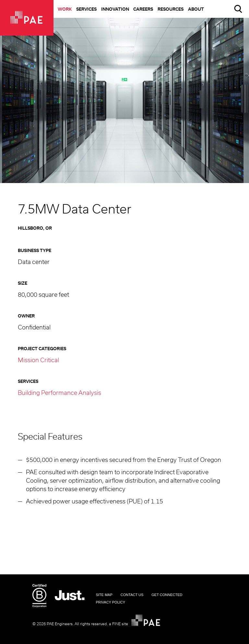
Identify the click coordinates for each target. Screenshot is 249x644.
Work (65, 10)
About (196, 10)
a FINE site (119, 624)
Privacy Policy (110, 602)
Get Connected (167, 595)
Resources (171, 10)
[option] (124, 100)
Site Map (104, 595)
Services (86, 10)
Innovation (115, 10)
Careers (143, 10)
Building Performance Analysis (59, 393)
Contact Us (132, 595)
